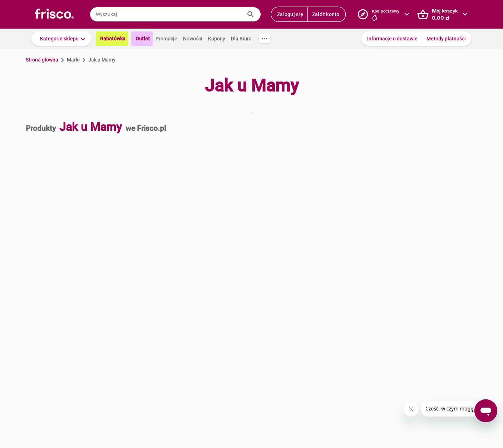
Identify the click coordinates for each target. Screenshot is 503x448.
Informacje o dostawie (392, 39)
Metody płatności (446, 39)
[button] (61, 39)
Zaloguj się (290, 14)
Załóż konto (326, 14)
